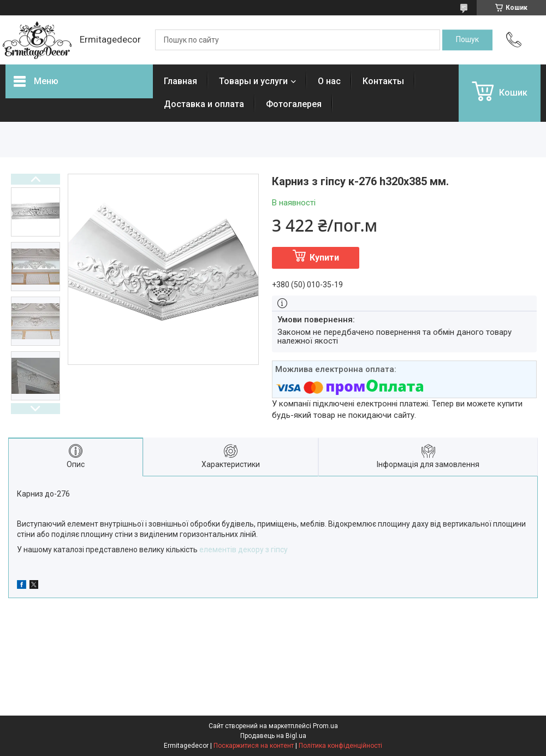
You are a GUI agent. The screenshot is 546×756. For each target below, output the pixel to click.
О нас (329, 81)
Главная (180, 81)
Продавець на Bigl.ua (273, 736)
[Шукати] (467, 40)
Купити (324, 258)
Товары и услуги (253, 81)
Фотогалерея (294, 104)
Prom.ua (325, 726)
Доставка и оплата (204, 104)
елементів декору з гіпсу (244, 550)
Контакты (383, 81)
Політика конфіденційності (340, 746)
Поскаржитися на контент (254, 746)
